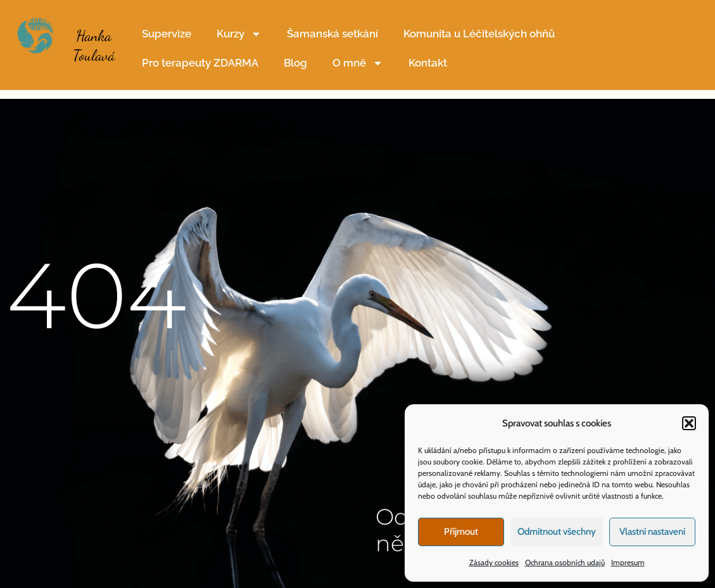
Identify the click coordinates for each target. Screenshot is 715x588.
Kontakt (428, 63)
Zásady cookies (494, 562)
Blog (295, 63)
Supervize (167, 34)
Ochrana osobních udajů (565, 562)
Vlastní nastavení (652, 532)
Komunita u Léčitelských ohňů (479, 34)
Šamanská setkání (332, 34)
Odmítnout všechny (557, 532)
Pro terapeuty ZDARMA (200, 63)
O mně (358, 63)
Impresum (628, 562)
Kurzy (239, 34)
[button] (689, 423)
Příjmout (461, 532)
